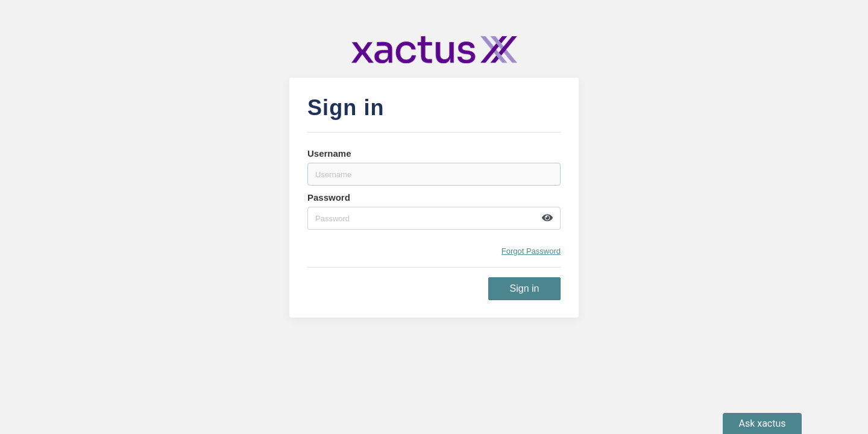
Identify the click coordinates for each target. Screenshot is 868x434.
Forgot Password (531, 251)
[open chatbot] (762, 423)
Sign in (525, 288)
